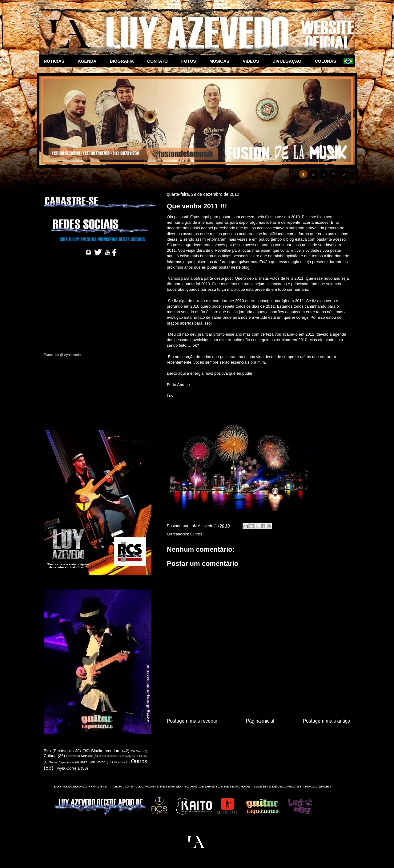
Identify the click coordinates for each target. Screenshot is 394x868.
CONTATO (159, 61)
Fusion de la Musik (134, 756)
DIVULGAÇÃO (289, 61)
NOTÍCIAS (56, 61)
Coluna (50, 756)
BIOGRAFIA (123, 61)
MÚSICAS (221, 61)
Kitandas (120, 762)
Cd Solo (137, 751)
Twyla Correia (67, 768)
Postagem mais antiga (327, 721)
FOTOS (191, 61)
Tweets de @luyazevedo (62, 355)
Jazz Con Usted (93, 762)
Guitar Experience (61, 762)
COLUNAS (327, 61)
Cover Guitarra (108, 756)
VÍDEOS (253, 61)
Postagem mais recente (192, 721)
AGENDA (89, 61)
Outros (196, 534)
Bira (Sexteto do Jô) (62, 751)
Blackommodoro (106, 751)
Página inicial (260, 721)
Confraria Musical (79, 756)
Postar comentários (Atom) (266, 737)
